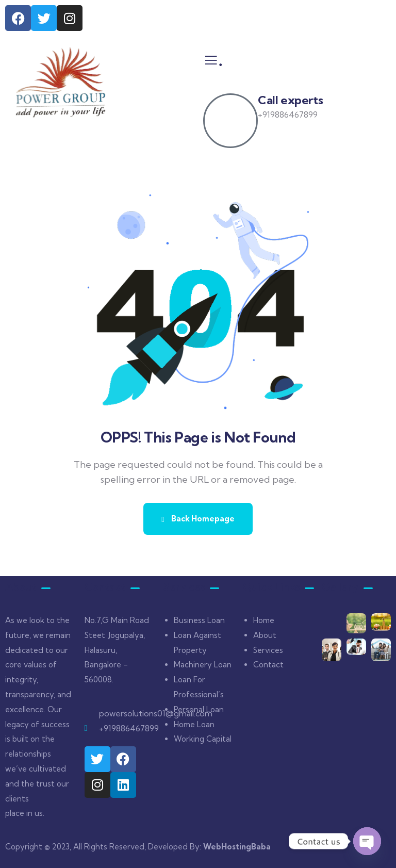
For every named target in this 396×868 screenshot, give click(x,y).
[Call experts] (230, 121)
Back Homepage (198, 519)
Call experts (290, 100)
